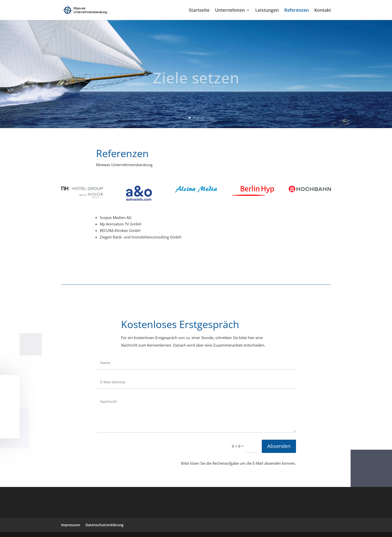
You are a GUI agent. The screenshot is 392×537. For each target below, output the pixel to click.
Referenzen (296, 11)
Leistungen (267, 11)
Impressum (70, 525)
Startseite (199, 11)
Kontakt (323, 11)
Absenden (279, 446)
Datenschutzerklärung (104, 525)
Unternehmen (230, 11)
